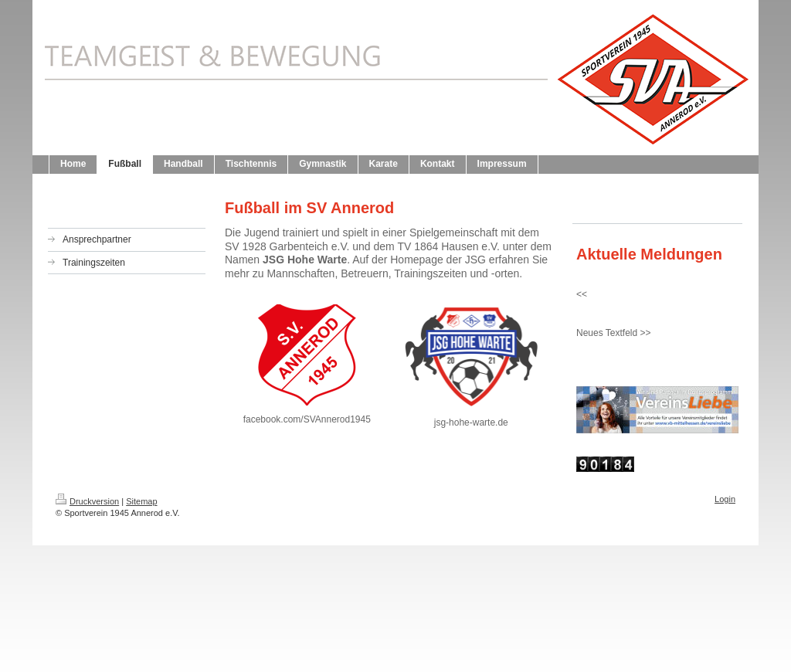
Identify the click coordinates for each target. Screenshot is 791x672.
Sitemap (141, 501)
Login (725, 499)
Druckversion (87, 501)
